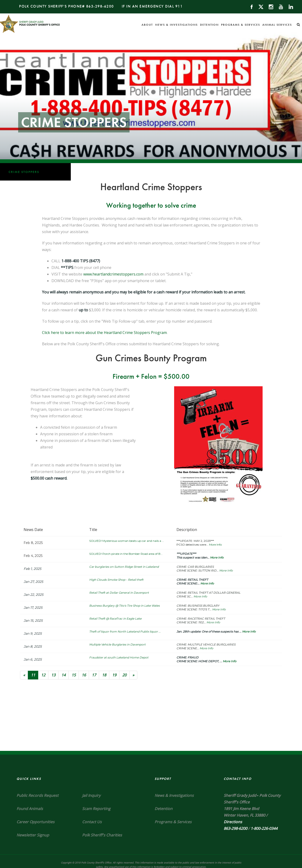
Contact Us (92, 822)
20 (124, 675)
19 (114, 675)
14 (63, 675)
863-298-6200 (100, 6)
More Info (215, 545)
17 (94, 675)
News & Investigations (176, 25)
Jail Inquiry (91, 795)
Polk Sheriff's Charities (102, 835)
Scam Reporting (96, 809)
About (147, 25)
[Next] (133, 675)
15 (74, 675)
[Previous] (24, 675)
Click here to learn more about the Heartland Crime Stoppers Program (104, 333)
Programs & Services (241, 25)
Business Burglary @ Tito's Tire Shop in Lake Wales (124, 606)
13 (53, 675)
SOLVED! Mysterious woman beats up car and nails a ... (127, 541)
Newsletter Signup (33, 835)
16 (84, 675)
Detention (209, 25)
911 (179, 6)
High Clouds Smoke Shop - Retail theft (116, 580)
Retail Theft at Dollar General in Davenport (119, 593)
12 (43, 675)
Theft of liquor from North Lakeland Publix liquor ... (125, 631)
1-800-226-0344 (264, 828)
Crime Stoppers (24, 172)
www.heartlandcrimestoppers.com (113, 274)
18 (104, 675)
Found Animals (30, 809)
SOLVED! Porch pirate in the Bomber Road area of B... (126, 554)
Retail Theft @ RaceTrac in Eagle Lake (115, 619)
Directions (233, 822)
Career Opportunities (36, 822)
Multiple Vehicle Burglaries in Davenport (117, 644)
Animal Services (277, 25)
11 (35, 675)
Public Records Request (38, 795)
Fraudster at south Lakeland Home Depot (119, 657)
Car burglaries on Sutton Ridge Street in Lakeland (124, 567)
